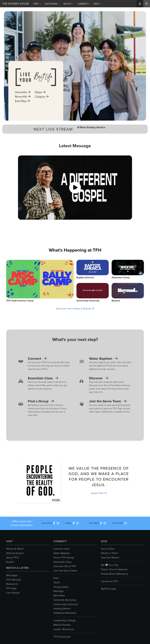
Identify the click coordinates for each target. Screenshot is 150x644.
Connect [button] (84, 4)
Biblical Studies (62, 625)
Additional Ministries (65, 613)
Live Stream (13, 593)
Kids (56, 578)
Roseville (23, 102)
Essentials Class (62, 562)
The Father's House (16, 4)
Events (10, 562)
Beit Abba (59, 595)
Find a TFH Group (64, 558)
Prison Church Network (114, 569)
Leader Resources (64, 629)
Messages (12, 575)
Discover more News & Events (75, 309)
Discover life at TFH (65, 566)
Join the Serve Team (65, 571)
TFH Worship (14, 580)
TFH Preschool (62, 637)
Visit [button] (37, 4)
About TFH (99, 493)
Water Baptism (62, 553)
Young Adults (61, 587)
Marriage (59, 591)
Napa (40, 97)
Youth (57, 582)
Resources (12, 584)
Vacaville (23, 97)
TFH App (11, 588)
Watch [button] (68, 4)
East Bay (22, 106)
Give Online (108, 549)
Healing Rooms (62, 609)
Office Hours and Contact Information (22, 523)
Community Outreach (66, 604)
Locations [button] (52, 4)
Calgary (42, 102)
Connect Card (61, 549)
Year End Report (110, 558)
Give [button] (97, 4)
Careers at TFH (110, 581)
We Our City (110, 565)
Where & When (15, 549)
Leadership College (65, 620)
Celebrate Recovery (65, 600)
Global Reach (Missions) (114, 574)
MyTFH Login (109, 589)
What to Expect (15, 553)
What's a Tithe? (109, 553)
